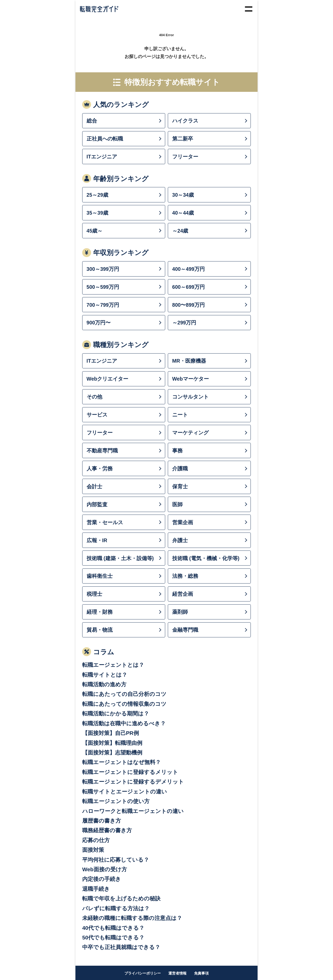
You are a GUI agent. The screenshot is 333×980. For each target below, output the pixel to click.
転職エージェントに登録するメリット (130, 772)
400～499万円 (188, 269)
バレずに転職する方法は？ (116, 908)
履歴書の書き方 (102, 821)
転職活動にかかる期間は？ (116, 713)
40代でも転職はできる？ (113, 928)
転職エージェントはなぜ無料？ (121, 762)
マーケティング (190, 433)
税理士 (94, 594)
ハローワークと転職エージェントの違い (133, 811)
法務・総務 (185, 576)
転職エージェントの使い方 (116, 801)
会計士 (94, 486)
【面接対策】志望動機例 (112, 752)
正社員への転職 (105, 139)
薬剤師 (180, 612)
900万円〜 (99, 323)
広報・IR (97, 540)
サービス (97, 415)
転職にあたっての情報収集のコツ (124, 704)
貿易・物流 (100, 630)
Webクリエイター (108, 379)
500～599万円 (103, 287)
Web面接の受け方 (105, 869)
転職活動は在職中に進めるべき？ (124, 723)
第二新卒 (183, 139)
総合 (92, 121)
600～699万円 (188, 287)
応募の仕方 (96, 840)
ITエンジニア (102, 157)
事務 (177, 451)
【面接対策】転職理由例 (112, 743)
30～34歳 (183, 195)
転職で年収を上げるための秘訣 (121, 898)
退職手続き (96, 889)
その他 (94, 397)
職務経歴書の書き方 (107, 830)
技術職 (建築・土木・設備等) (120, 558)
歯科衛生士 (100, 576)
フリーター (185, 157)
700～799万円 (103, 305)
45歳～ (95, 231)
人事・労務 (100, 469)
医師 (177, 504)
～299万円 (184, 323)
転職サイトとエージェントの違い (125, 792)
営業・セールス (105, 522)
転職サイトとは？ (105, 675)
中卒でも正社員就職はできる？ (121, 947)
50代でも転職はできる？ (113, 937)
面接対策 (93, 850)
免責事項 (201, 973)
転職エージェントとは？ (113, 665)
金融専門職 (185, 630)
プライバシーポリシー (143, 973)
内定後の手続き (102, 879)
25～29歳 (97, 195)
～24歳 (180, 231)
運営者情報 (177, 973)
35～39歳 (97, 213)
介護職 (180, 469)
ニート (180, 415)
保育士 (180, 486)
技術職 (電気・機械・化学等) (206, 558)
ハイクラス (185, 121)
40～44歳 (183, 213)
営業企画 (183, 522)
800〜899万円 (188, 305)
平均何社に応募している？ (116, 860)
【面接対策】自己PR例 (111, 733)
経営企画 (183, 594)
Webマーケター (191, 379)
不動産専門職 (102, 451)
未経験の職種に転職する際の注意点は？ (132, 918)
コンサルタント (190, 397)
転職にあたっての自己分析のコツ (124, 694)
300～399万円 (103, 269)
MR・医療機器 (189, 361)
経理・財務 (100, 612)
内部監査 (97, 504)
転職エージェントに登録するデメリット (133, 782)
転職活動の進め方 (104, 684)
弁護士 (180, 540)
